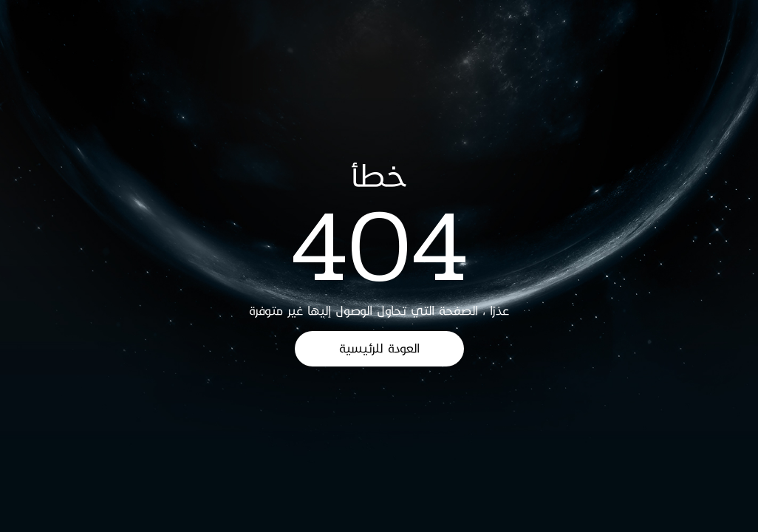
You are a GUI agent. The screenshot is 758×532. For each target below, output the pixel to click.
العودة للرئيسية (379, 348)
